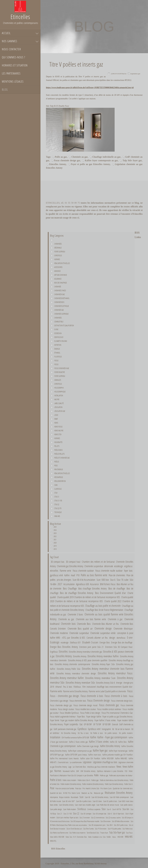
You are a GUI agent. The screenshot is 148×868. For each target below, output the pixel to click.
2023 (55, 533)
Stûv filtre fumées (89, 829)
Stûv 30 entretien (106, 821)
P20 (126, 771)
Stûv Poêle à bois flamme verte (59, 833)
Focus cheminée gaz (109, 705)
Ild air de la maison (123, 729)
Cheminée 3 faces (60, 290)
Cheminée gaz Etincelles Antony (70, 566)
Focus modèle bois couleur (86, 709)
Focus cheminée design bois (122, 701)
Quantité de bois (56, 793)
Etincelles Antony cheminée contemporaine (72, 664)
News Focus (58, 427)
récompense (54, 797)
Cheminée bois (59, 302)
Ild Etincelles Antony (69, 733)
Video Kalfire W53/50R (57, 837)
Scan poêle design (56, 809)
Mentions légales (13, 81)
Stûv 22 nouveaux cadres (113, 818)
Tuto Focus (129, 833)
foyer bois (128, 571)
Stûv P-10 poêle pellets (115, 829)
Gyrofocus (58, 255)
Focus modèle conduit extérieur (109, 709)
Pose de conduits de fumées (65, 788)
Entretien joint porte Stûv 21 (91, 647)
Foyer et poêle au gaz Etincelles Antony (91, 164)
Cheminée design (103, 628)
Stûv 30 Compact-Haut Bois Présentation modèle (85, 821)
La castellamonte (76, 762)
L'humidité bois (63, 762)
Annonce (57, 271)
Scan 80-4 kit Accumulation (84, 580)
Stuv (56, 493)
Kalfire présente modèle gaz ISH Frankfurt (118, 755)
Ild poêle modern (126, 733)
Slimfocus (58, 489)
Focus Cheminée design (99, 700)
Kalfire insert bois (95, 755)
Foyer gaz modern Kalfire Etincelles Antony (77, 720)
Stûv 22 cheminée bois (98, 818)
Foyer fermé (55, 720)
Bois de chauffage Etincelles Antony (77, 593)
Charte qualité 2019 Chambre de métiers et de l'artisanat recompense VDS (89, 597)
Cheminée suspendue (61, 314)
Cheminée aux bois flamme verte (91, 619)
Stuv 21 (57, 497)
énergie (57, 349)
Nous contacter (11, 49)
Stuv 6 (113, 580)
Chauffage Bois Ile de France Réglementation (104, 610)
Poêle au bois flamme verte (94, 575)
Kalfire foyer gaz (100, 750)
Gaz (81, 724)
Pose (56, 466)
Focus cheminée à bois (92, 696)
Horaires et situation (15, 65)
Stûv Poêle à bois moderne (77, 833)
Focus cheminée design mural (85, 705)
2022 (55, 536)
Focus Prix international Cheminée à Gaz (117, 713)
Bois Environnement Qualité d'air (110, 593)
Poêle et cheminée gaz (62, 458)
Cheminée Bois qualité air (80, 628)
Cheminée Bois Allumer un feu (106, 624)
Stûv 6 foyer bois (118, 814)
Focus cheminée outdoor (83, 571)
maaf (56, 419)
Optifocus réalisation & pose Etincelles (110, 771)
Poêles (57, 462)
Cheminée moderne (59, 633)
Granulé (115, 724)
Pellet (131, 771)
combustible (59, 322)
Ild (113, 729)
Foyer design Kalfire (94, 716)
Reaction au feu (87, 793)
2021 (55, 540)
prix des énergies (64, 580)
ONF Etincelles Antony (88, 771)
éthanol (57, 353)
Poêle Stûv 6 (128, 784)
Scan (56, 485)
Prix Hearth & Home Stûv (91, 788)
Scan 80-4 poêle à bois (84, 801)
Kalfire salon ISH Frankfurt (90, 758)
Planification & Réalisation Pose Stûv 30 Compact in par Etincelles (71, 775)
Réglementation (60, 481)
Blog (5, 89)
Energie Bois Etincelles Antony (64, 647)
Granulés (58, 380)
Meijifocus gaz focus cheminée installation (101, 767)
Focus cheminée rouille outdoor (109, 571)
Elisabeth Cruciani (61, 341)
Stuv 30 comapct (86, 814)
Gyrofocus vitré (94, 729)
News (56, 423)
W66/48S (57, 516)
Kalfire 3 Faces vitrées (99, 742)
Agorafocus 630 (82, 584)
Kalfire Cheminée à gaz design (88, 746)
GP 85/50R (107, 724)
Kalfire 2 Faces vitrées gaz (78, 742)
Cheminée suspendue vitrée (103, 633)
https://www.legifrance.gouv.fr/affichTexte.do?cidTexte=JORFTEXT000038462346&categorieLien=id (90, 88)
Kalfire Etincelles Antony (110, 746)
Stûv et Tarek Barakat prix (74, 829)
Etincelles (63, 651)
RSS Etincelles (58, 849)
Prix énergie (59, 469)
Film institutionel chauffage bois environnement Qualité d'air (107, 687)
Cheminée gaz (59, 310)
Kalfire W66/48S (121, 758)
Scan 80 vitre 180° (68, 801)
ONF (78, 771)
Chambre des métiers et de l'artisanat (98, 562)
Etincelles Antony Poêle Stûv (69, 669)
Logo (56, 415)
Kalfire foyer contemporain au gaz (101, 160)
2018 (55, 549)
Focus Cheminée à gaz (62, 368)
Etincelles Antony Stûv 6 (106, 683)
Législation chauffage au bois (105, 762)
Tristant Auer (104, 833)
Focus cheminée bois (78, 701)
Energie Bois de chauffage (122, 642)
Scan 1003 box (103, 580)
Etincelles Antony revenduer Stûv (80, 682)
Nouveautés (58, 442)
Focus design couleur (66, 709)
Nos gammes (10, 41)
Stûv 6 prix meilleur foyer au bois (67, 818)
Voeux (114, 837)
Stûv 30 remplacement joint (97, 825)
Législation (58, 407)
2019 (55, 546)
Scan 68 (88, 797)
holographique (60, 392)
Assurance (58, 279)
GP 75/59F (97, 724)
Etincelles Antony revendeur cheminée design (76, 673)
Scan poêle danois (126, 805)
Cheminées (58, 244)
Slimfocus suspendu (94, 809)
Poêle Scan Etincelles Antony (114, 784)
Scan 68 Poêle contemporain (119, 797)
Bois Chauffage (70, 588)
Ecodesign (58, 333)
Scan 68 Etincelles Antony (100, 797)
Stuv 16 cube (122, 580)
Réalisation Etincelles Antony (119, 793)
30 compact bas (58, 562)
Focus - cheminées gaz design (65, 696)
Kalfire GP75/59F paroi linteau (76, 755)
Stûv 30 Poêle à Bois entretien (121, 821)
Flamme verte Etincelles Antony (75, 691)
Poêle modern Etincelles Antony (71, 784)
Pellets (57, 446)
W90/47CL (53, 841)
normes (57, 259)
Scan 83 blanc (97, 801)
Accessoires (58, 267)
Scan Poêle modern (70, 809)
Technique (58, 512)
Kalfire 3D (114, 742)
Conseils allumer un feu (97, 638)
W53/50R (120, 837)
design (112, 638)
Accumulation (69, 584)
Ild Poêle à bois (97, 733)
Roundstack (75, 797)
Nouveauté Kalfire (69, 771)
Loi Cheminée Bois (79, 767)
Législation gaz (135, 74)
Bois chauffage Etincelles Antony (92, 589)
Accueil (6, 33)
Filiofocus (58, 357)
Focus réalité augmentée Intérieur (63, 716)
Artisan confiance (61, 275)
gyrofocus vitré (57, 575)
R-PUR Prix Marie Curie (72, 793)
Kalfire (57, 399)
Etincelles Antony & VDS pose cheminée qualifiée (88, 660)
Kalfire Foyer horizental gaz (118, 751)
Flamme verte (65, 571)
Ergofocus (54, 652)
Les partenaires (11, 73)
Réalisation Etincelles (62, 263)
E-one (56, 329)
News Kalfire (59, 431)
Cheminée (58, 287)
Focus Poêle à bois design (90, 713)
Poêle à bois (58, 450)
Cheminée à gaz (59, 294)
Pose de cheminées (117, 575)
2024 (55, 530)
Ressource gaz (99, 793)
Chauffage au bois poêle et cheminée (103, 606)
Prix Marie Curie (106, 788)
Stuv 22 (57, 504)
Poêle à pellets (59, 454)
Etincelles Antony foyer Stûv (103, 664)
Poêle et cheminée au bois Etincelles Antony (114, 780)
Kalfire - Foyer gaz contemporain (113, 737)
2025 (55, 527)
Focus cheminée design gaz (67, 160)
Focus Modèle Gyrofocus (69, 713)
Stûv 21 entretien (85, 818)
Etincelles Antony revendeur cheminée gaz (85, 652)
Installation (59, 396)
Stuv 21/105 (58, 501)
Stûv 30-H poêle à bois (121, 825)
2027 (60, 584)
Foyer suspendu (60, 252)
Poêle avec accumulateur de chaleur (121, 775)
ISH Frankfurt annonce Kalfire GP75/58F (75, 737)
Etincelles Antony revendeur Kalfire (103, 656)
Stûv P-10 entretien (101, 829)
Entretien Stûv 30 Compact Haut (119, 647)
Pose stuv (78, 788)
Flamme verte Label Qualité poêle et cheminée (107, 691)
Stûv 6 (110, 814)
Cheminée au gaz (79, 157)
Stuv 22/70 (58, 508)
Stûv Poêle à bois (127, 829)
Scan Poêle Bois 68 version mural (108, 805)
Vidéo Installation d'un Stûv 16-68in (99, 837)
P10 (78, 575)
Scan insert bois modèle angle (85, 805)
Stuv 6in (126, 809)
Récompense (59, 477)
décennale (58, 248)
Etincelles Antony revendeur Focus (115, 673)
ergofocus (128, 566)
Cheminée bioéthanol (62, 298)
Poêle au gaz (61, 157)
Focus (56, 361)
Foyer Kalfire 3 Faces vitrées (105, 720)
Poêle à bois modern (69, 780)
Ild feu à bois (83, 733)
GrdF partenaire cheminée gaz (65, 729)
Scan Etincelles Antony (66, 805)
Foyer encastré (60, 372)
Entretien (58, 345)
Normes (57, 438)
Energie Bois (105, 642)
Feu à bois (68, 687)
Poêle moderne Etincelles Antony (93, 784)
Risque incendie (64, 797)
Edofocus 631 (59, 337)
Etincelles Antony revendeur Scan (100, 678)
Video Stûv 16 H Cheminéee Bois (76, 837)
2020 (55, 543)
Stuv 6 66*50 (117, 809)
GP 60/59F (88, 724)
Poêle (96, 775)
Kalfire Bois (123, 742)
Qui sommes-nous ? (14, 57)
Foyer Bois (81, 716)
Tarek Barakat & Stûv (93, 833)
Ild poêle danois (111, 733)
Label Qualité (59, 403)
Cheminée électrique (62, 306)
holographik (59, 388)
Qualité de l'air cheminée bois (123, 788)
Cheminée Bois (84, 624)
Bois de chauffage (61, 283)
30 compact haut (73, 562)
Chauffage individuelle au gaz (106, 157)
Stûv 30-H (110, 825)
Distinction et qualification (64, 325)
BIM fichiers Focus (108, 584)
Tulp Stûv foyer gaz (132, 160)
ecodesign (119, 566)
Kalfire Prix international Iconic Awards (65, 758)
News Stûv (58, 434)
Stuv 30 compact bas (99, 814)
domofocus (121, 638)
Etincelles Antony (58, 164)
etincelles (54, 571)
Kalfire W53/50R (108, 758)
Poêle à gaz (95, 780)
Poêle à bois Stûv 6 (84, 780)
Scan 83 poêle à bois (110, 801)
